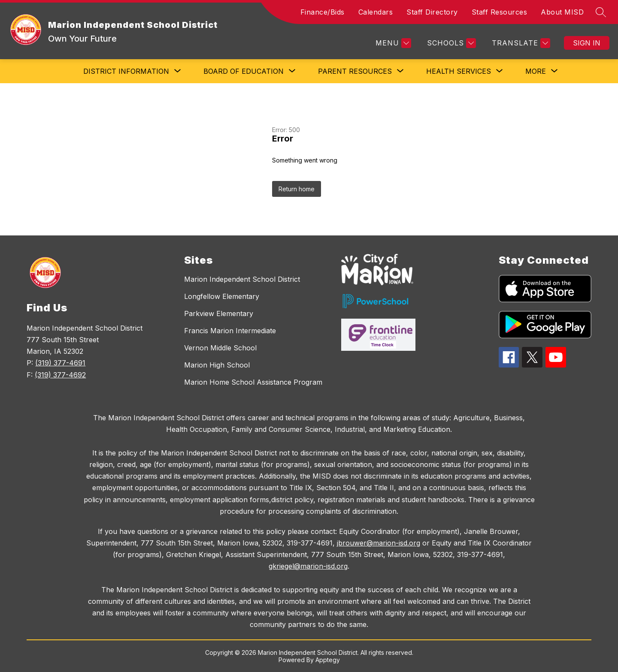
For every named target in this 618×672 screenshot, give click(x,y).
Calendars (376, 12)
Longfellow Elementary (222, 296)
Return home (297, 189)
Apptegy (328, 660)
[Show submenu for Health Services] (459, 71)
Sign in (587, 43)
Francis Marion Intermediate (230, 331)
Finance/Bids (323, 12)
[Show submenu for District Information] (126, 71)
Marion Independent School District (242, 279)
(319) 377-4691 (60, 363)
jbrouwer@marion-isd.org (379, 543)
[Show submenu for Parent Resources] (355, 71)
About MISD (562, 12)
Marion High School (217, 365)
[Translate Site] (520, 43)
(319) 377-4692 (60, 375)
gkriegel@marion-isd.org (308, 566)
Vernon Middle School (220, 348)
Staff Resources (500, 12)
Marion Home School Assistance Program (253, 382)
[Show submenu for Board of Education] (244, 71)
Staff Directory (432, 12)
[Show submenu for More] (536, 71)
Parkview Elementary (219, 313)
